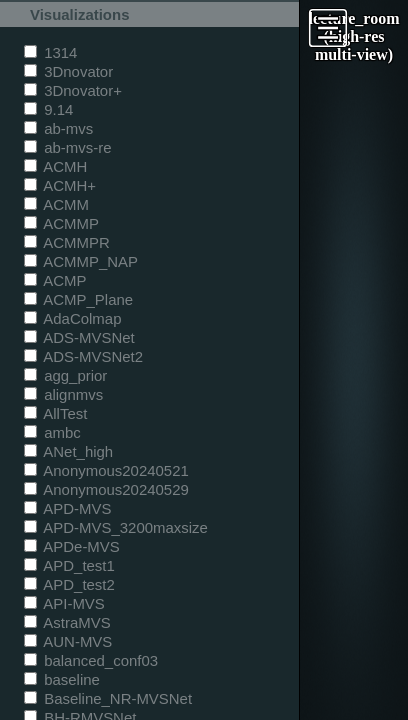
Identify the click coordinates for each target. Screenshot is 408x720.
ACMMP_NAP (81, 261)
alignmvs (63, 394)
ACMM (56, 204)
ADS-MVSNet (79, 337)
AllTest (55, 413)
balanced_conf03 (91, 660)
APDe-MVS (72, 546)
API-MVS (64, 603)
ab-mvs (58, 128)
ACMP (55, 280)
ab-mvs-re (67, 147)
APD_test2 (69, 584)
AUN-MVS (68, 641)
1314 (50, 52)
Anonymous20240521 (106, 470)
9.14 (48, 109)
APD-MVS (67, 508)
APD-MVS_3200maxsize (116, 527)
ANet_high (68, 451)
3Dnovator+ (73, 90)
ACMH (55, 166)
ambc (52, 432)
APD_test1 (69, 565)
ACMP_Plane (78, 299)
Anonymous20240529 (106, 489)
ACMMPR (67, 242)
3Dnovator (68, 71)
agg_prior (65, 375)
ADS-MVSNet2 (83, 356)
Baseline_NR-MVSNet (108, 698)
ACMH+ (60, 185)
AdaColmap (72, 318)
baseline (62, 679)
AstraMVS (67, 622)
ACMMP (61, 223)
